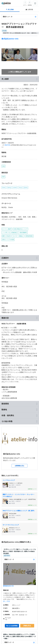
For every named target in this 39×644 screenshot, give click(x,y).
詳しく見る (7, 601)
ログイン (25, 5)
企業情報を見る (19, 466)
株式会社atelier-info (10, 39)
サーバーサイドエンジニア (11, 525)
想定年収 (7, 145)
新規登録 (30, 5)
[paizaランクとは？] (36, 17)
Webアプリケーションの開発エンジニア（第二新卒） (19, 511)
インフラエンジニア (9, 480)
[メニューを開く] (35, 3)
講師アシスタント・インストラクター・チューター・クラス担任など (19, 495)
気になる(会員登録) (12, 626)
